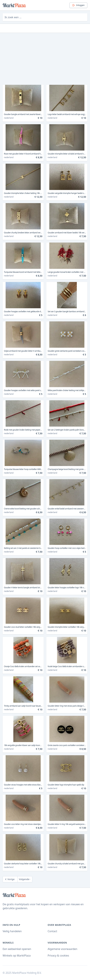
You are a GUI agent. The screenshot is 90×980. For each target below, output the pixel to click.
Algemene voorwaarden (62, 949)
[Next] (25, 879)
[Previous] (10, 879)
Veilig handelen (12, 931)
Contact (52, 931)
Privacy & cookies (58, 956)
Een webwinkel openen (17, 949)
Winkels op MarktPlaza (17, 956)
